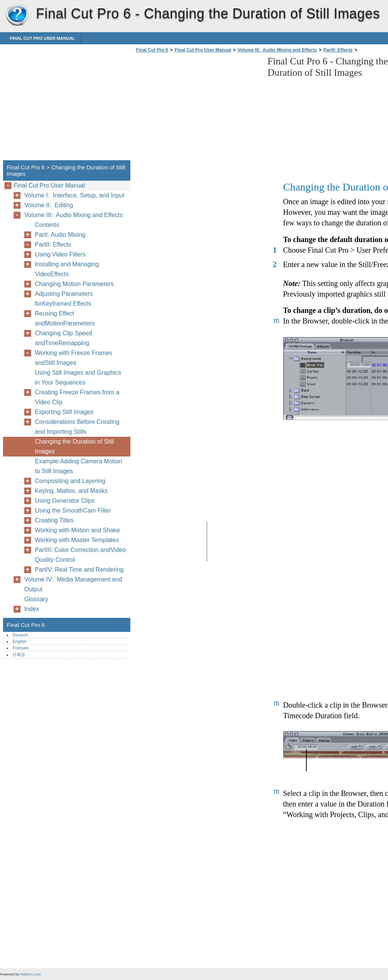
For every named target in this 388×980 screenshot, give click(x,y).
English (20, 641)
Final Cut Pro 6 (17, 15)
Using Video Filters (60, 254)
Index (32, 609)
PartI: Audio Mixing (60, 235)
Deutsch (20, 635)
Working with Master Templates (77, 540)
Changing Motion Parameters (74, 284)
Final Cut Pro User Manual (42, 38)
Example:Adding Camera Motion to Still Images (78, 466)
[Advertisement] (198, 109)
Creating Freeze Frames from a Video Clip (77, 397)
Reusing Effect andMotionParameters (65, 318)
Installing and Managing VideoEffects (67, 269)
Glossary (36, 599)
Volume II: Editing (49, 205)
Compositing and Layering (70, 481)
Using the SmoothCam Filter (73, 510)
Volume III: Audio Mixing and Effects (277, 50)
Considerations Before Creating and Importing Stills (77, 427)
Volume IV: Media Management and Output (73, 584)
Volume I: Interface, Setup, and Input (74, 195)
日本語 (19, 655)
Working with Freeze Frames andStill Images (74, 358)
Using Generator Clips (65, 501)
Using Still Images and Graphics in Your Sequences (78, 377)
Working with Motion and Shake (77, 530)
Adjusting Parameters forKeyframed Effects (64, 299)
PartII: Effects (338, 50)
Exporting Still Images (64, 412)
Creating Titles (54, 520)
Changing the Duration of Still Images (74, 446)
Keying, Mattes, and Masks (71, 491)
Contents (47, 225)
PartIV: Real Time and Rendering (79, 570)
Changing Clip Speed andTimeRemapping (63, 338)
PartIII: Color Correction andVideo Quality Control (80, 555)
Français (21, 648)
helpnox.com (30, 974)
